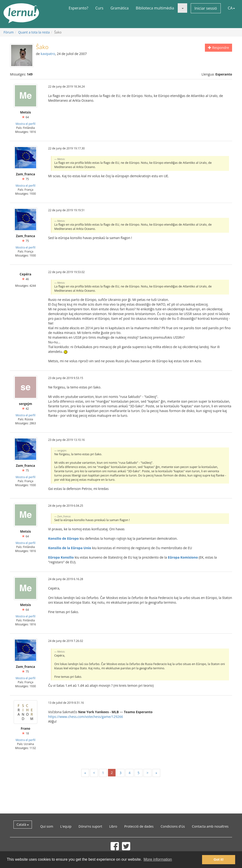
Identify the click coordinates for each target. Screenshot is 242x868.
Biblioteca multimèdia (155, 8)
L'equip (66, 826)
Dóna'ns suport (90, 826)
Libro (113, 826)
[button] (182, 8)
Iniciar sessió (206, 8)
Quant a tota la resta (34, 32)
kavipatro (48, 54)
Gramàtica (119, 8)
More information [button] (158, 859)
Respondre (218, 48)
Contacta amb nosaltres (210, 826)
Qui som (47, 826)
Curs (99, 8)
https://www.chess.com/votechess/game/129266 (86, 717)
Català (23, 824)
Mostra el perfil (26, 124)
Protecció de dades (139, 826)
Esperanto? (79, 8)
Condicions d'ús (173, 826)
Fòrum (9, 32)
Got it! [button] (219, 860)
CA (231, 8)
